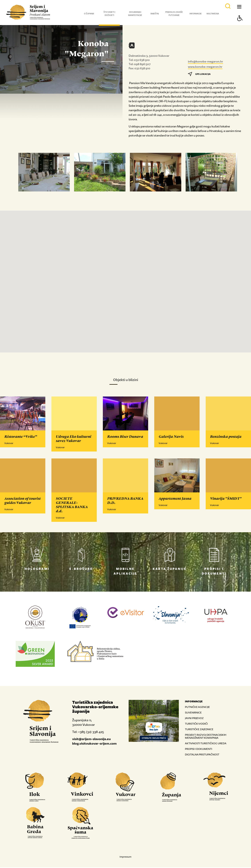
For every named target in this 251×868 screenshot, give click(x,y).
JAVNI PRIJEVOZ (194, 719)
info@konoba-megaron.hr (206, 61)
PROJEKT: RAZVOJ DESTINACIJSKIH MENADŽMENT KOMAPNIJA (206, 737)
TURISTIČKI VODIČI (196, 724)
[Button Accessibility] (240, 24)
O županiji (89, 14)
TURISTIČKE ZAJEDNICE (199, 730)
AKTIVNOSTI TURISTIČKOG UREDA (206, 744)
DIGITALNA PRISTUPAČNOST (202, 755)
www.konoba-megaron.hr (205, 67)
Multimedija (213, 14)
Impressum (125, 857)
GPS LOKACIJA (199, 74)
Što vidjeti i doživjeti (109, 14)
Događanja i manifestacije (135, 14)
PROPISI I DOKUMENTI (199, 750)
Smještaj (155, 14)
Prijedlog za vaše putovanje (174, 14)
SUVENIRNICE (193, 713)
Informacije (196, 14)
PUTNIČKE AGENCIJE (197, 708)
